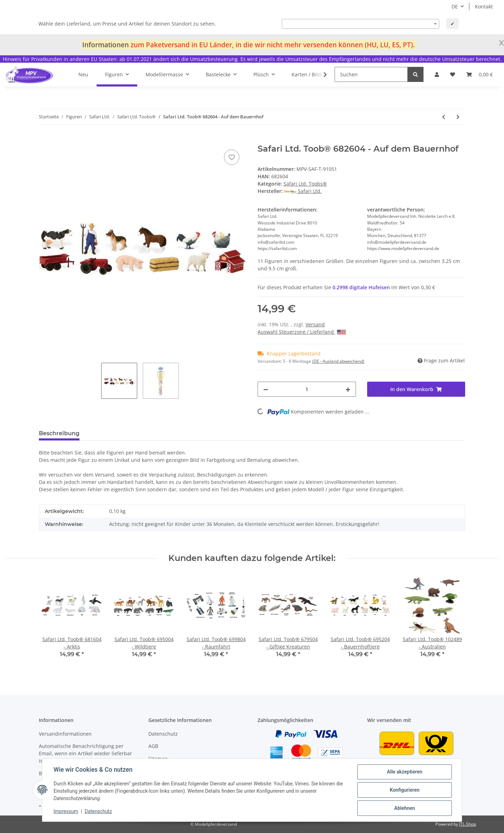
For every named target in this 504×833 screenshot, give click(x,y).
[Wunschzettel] (453, 74)
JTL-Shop (468, 824)
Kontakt (484, 6)
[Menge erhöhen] (348, 389)
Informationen (106, 45)
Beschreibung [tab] (59, 433)
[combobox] (360, 24)
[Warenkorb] (479, 74)
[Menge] (307, 389)
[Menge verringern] (266, 389)
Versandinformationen (65, 734)
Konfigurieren (404, 790)
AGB (153, 746)
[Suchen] (371, 74)
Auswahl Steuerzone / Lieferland (302, 332)
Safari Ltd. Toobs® (305, 184)
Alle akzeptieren (404, 772)
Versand (315, 324)
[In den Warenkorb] (44, 140)
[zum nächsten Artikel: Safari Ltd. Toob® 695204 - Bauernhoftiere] (458, 117)
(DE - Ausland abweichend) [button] (338, 361)
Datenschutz (163, 734)
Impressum (66, 811)
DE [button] (455, 6)
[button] (437, 74)
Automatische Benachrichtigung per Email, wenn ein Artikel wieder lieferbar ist (85, 753)
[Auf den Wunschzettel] (232, 157)
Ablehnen (404, 808)
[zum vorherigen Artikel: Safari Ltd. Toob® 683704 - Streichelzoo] (444, 117)
